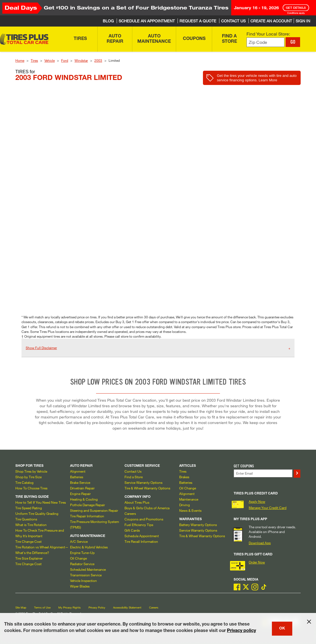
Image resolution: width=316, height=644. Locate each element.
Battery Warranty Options (198, 525)
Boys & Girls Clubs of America (147, 508)
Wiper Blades (80, 586)
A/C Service (79, 541)
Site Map (21, 608)
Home (20, 60)
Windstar (81, 60)
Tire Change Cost (28, 541)
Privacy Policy (97, 608)
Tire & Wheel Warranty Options (147, 488)
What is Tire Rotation (31, 525)
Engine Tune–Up (82, 553)
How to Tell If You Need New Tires (41, 502)
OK (282, 629)
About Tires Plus (137, 502)
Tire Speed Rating (29, 508)
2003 (98, 60)
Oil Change (78, 558)
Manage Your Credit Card (268, 508)
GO (293, 42)
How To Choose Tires (31, 488)
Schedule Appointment (142, 536)
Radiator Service (82, 564)
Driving (185, 505)
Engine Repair (80, 494)
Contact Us (133, 471)
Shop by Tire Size (28, 477)
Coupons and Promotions (144, 519)
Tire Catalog (24, 482)
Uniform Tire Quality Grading (37, 513)
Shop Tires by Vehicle (31, 471)
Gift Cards (132, 530)
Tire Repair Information (87, 516)
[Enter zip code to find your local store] (265, 42)
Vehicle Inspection (83, 581)
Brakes (184, 477)
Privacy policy (241, 631)
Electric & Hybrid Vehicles (89, 547)
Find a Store (134, 477)
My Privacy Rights (70, 608)
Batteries (77, 477)
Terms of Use (42, 608)
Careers (130, 513)
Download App (260, 543)
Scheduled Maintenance (88, 569)
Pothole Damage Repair (88, 505)
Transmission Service (86, 575)
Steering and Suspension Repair (94, 510)
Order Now (257, 562)
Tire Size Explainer (29, 558)
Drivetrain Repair (82, 488)
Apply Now (257, 501)
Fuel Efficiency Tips (139, 525)
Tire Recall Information (141, 541)
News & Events (190, 510)
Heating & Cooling (84, 499)
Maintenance (189, 499)
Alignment (78, 471)
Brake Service (80, 482)
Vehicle (50, 60)
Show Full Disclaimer (41, 348)
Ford (65, 60)
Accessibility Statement (127, 608)
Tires (34, 60)
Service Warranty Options (143, 482)
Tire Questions (26, 519)
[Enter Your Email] (263, 473)
